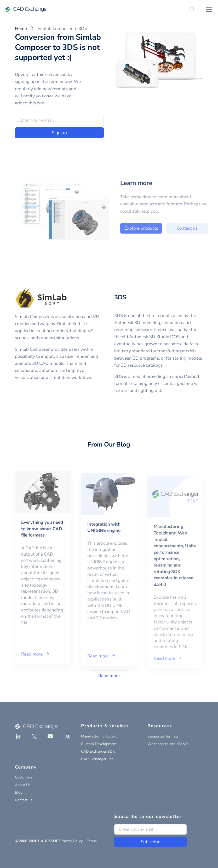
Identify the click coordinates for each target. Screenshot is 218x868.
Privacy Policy (71, 841)
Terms (92, 841)
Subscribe (150, 842)
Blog (19, 792)
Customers (24, 777)
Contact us (24, 800)
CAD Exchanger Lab (97, 759)
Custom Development (99, 744)
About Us (23, 785)
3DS (120, 297)
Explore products (153, 228)
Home (21, 29)
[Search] (192, 9)
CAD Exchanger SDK (98, 751)
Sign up (59, 133)
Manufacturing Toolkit (99, 736)
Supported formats (163, 736)
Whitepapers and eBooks (168, 744)
